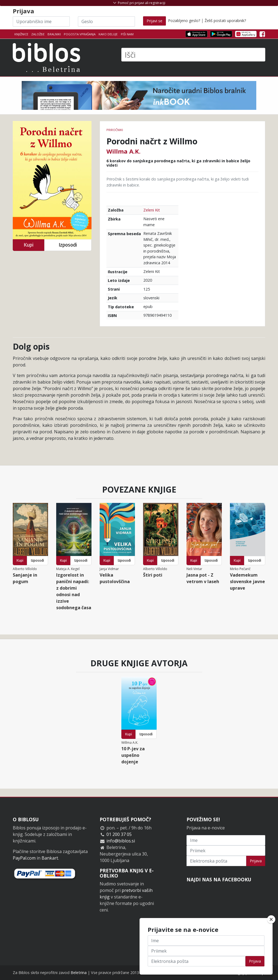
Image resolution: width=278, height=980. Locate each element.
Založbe (38, 34)
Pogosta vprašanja (80, 34)
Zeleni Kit (152, 210)
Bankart (50, 858)
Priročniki (115, 130)
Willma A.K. (124, 151)
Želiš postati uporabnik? (225, 21)
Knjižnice (21, 34)
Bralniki (54, 34)
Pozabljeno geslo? (184, 21)
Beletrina (79, 973)
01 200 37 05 (119, 834)
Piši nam (127, 34)
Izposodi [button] (68, 245)
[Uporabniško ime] (41, 21)
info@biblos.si (121, 841)
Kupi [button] (29, 245)
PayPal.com (24, 858)
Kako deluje (108, 34)
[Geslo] (106, 21)
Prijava (256, 861)
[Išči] (193, 55)
